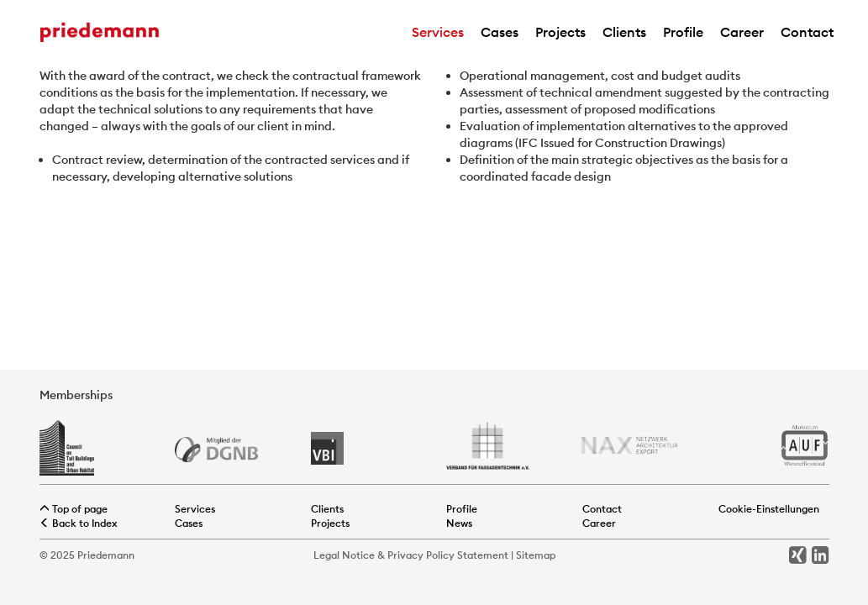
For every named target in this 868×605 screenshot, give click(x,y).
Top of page (74, 509)
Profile (683, 32)
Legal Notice (344, 555)
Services (438, 32)
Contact (807, 32)
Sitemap (536, 555)
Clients (624, 32)
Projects (560, 32)
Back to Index (79, 523)
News (459, 523)
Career (742, 32)
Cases (500, 32)
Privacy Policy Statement (448, 555)
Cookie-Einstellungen (769, 509)
